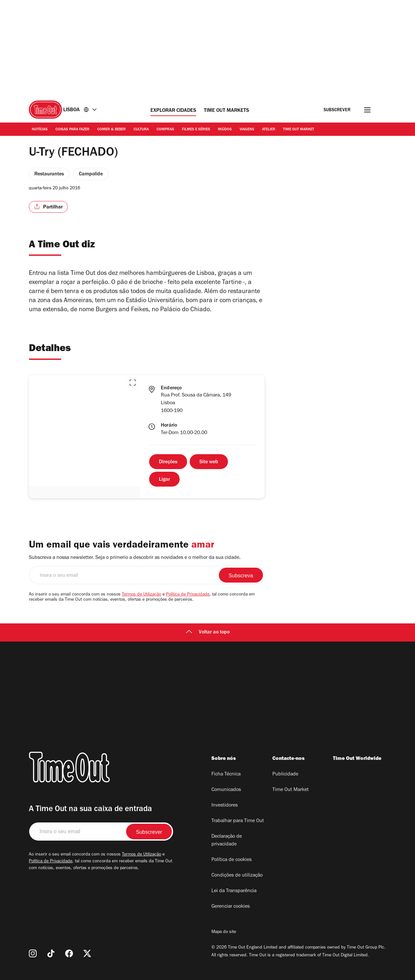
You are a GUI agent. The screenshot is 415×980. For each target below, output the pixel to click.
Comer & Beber (112, 130)
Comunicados (226, 790)
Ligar (164, 480)
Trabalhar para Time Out (238, 821)
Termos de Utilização (142, 595)
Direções (168, 462)
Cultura (141, 130)
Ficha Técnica (226, 774)
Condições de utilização (237, 876)
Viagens (247, 130)
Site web (209, 462)
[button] (133, 383)
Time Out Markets (226, 111)
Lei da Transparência (234, 891)
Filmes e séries (196, 130)
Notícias (40, 130)
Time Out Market (299, 130)
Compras (165, 130)
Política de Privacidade (188, 595)
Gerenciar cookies (231, 907)
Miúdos (225, 130)
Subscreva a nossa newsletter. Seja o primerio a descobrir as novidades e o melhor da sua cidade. (135, 558)
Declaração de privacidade (227, 841)
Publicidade (285, 774)
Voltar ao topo (208, 632)
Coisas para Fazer (72, 130)
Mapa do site (224, 932)
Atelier (269, 130)
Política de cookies (231, 860)
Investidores (225, 806)
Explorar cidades (173, 111)
